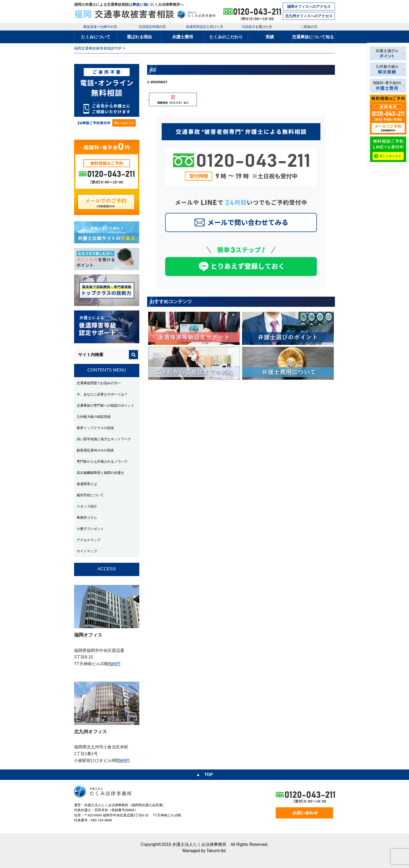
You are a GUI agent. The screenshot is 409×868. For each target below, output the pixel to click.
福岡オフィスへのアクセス (309, 7)
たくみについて (96, 37)
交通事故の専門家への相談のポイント (106, 405)
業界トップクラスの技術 (95, 428)
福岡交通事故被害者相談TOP (98, 48)
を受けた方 (257, 27)
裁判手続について (90, 495)
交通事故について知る (313, 37)
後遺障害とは (87, 484)
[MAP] (115, 664)
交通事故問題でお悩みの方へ (99, 383)
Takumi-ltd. (216, 851)
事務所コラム (87, 518)
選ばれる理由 (139, 37)
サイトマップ (87, 551)
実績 (270, 37)
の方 (100, 27)
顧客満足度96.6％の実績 (95, 450)
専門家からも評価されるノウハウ (102, 461)
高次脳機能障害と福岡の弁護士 (100, 473)
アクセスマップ (89, 540)
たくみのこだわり (226, 37)
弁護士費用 (183, 37)
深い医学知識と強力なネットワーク (104, 439)
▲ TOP (204, 775)
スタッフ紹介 (87, 506)
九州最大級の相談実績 (94, 417)
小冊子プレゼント (90, 529)
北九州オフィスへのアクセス (309, 16)
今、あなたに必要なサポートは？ (102, 394)
